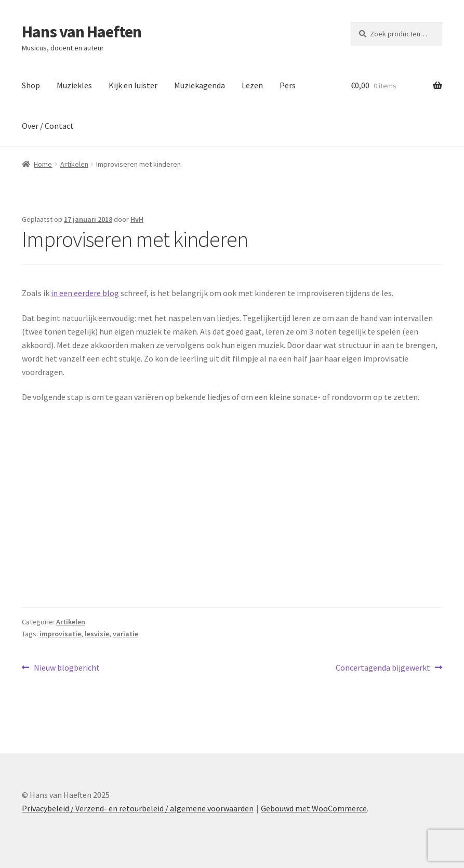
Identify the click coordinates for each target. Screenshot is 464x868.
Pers (288, 85)
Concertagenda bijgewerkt (383, 668)
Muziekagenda (200, 85)
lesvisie (97, 634)
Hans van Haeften (82, 32)
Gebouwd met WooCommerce (314, 808)
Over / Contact (48, 126)
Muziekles (74, 85)
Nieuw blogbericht (67, 668)
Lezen (252, 85)
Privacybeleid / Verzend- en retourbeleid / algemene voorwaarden (138, 808)
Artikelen (74, 164)
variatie (125, 634)
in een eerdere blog (85, 293)
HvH (137, 219)
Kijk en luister (133, 85)
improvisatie (60, 634)
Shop (31, 85)
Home (43, 164)
